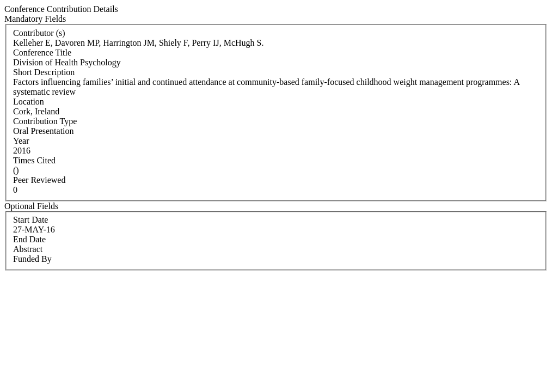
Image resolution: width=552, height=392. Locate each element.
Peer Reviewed (39, 180)
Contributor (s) (39, 33)
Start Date (30, 220)
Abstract (28, 249)
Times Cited (34, 160)
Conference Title (42, 53)
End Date (29, 239)
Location (29, 102)
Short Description (44, 72)
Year (21, 141)
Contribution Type (45, 121)
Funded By (32, 259)
